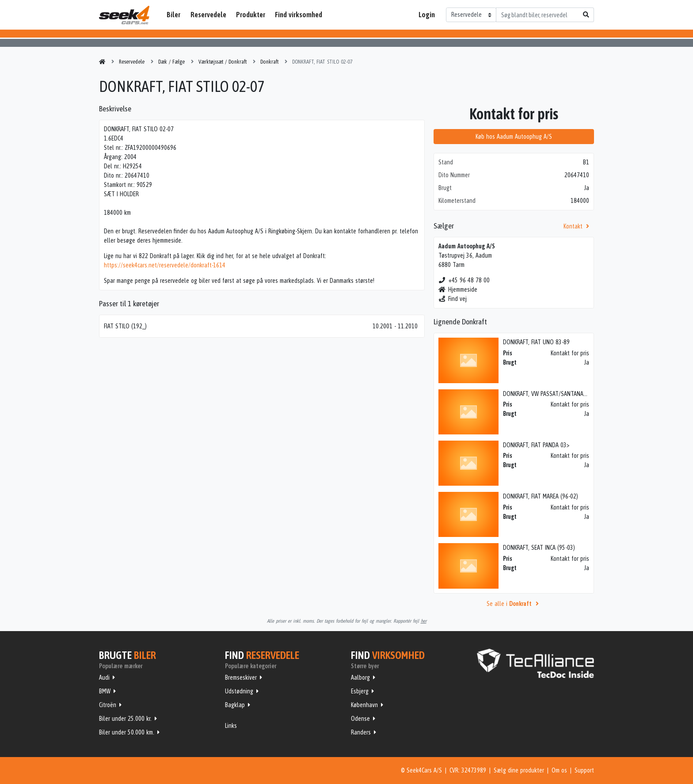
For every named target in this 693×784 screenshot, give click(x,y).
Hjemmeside (458, 289)
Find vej (453, 299)
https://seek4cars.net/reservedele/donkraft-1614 (165, 265)
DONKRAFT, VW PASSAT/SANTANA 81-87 (551, 394)
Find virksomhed (299, 15)
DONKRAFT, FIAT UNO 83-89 (536, 342)
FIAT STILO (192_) (125, 326)
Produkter (251, 15)
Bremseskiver (241, 677)
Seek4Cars (124, 15)
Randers (361, 732)
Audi (104, 677)
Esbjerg (360, 691)
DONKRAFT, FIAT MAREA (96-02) (541, 496)
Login (427, 15)
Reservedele (208, 15)
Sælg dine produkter (519, 770)
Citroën (108, 705)
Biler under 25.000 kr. (125, 719)
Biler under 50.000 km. (127, 732)
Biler (173, 15)
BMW (105, 691)
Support (584, 770)
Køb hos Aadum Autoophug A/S (514, 137)
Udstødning (239, 691)
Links (231, 726)
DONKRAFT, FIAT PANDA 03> (536, 445)
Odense (360, 719)
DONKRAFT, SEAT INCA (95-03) (539, 548)
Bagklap (235, 705)
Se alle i (514, 604)
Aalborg (360, 677)
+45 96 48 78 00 (464, 280)
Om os (559, 770)
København (364, 705)
